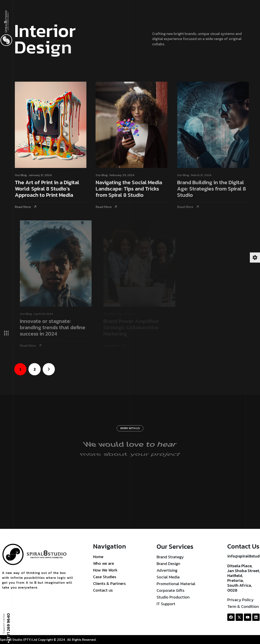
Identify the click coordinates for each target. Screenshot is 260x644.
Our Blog (22, 175)
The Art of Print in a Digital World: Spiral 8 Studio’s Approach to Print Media (48, 189)
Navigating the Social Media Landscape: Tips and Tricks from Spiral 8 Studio (131, 189)
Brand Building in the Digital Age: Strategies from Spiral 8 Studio (215, 189)
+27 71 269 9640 (8, 628)
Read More (24, 207)
